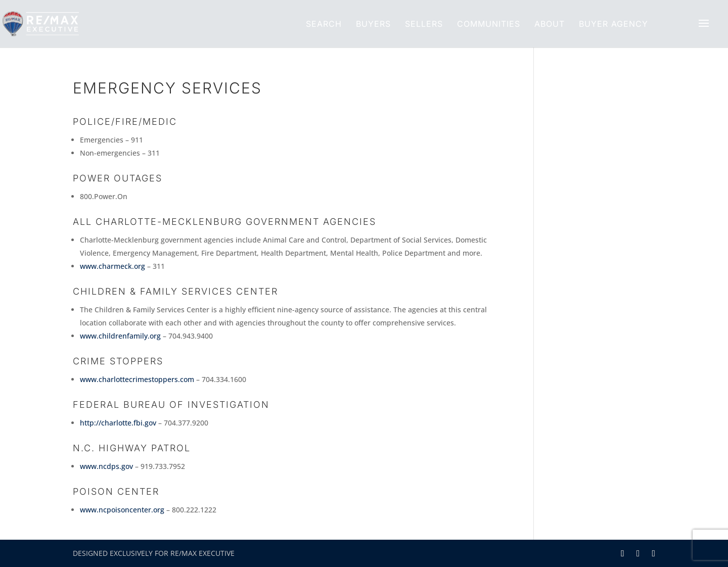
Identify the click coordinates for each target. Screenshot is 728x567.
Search (324, 24)
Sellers (424, 24)
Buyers (373, 24)
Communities (489, 24)
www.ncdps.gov (106, 466)
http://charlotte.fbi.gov (118, 423)
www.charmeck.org (112, 266)
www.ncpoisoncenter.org (122, 510)
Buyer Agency (613, 24)
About (550, 24)
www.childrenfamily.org (120, 336)
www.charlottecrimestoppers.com (137, 379)
